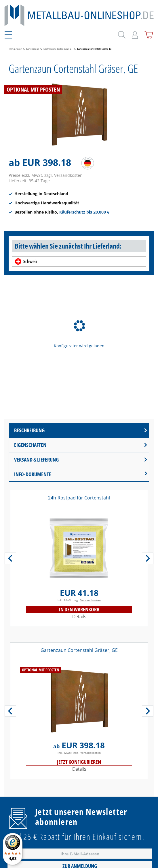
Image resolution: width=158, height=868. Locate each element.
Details (79, 617)
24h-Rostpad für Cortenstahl (79, 498)
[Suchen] (121, 34)
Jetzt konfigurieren (79, 762)
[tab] (79, 430)
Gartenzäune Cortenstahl (56, 49)
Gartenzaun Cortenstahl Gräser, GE (94, 49)
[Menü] (12, 34)
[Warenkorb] (148, 34)
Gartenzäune (33, 49)
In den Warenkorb (79, 609)
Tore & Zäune (15, 49)
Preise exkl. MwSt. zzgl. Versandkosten (46, 175)
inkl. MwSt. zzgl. (79, 600)
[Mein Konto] (135, 34)
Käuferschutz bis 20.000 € (84, 212)
